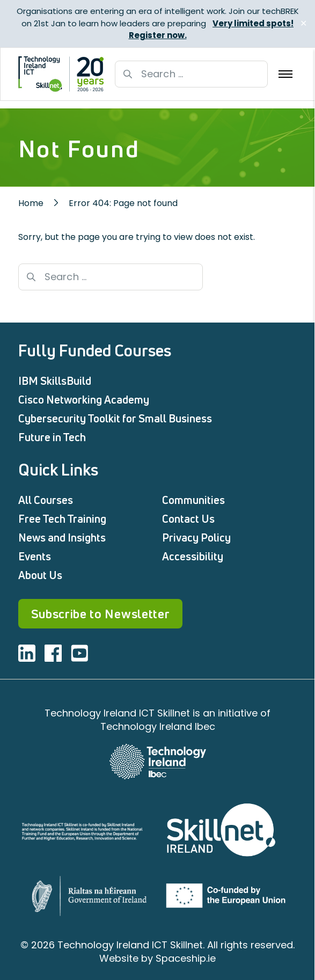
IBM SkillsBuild (55, 381)
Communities (193, 500)
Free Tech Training (62, 519)
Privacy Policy (196, 537)
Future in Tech (52, 437)
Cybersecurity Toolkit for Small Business (115, 418)
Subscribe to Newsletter (101, 614)
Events (35, 556)
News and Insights (62, 537)
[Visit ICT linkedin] (27, 653)
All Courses (46, 500)
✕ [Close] (303, 23)
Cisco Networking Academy (84, 400)
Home (31, 203)
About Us (40, 575)
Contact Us (188, 519)
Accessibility (193, 556)
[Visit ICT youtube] (79, 653)
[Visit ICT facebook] (53, 653)
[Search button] (128, 74)
